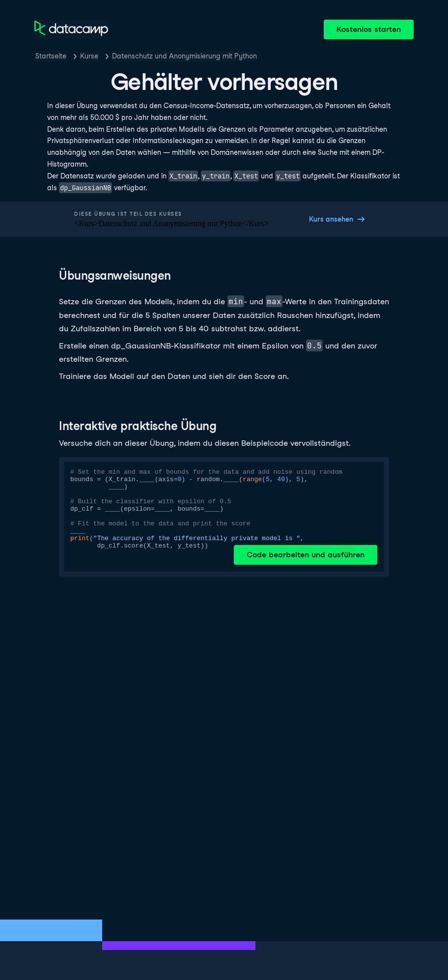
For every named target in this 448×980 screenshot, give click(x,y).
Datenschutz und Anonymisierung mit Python (184, 56)
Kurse (89, 56)
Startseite (51, 56)
